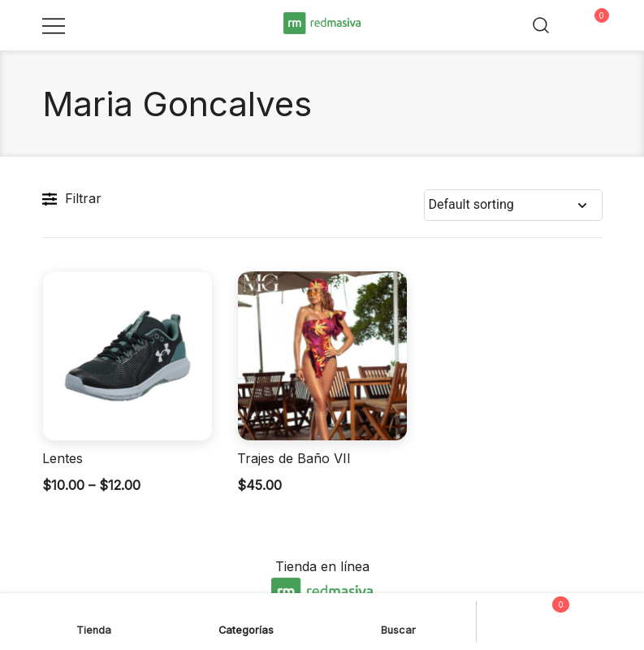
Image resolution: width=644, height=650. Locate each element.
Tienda (94, 620)
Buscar (398, 620)
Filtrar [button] (72, 199)
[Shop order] (513, 205)
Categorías (246, 620)
